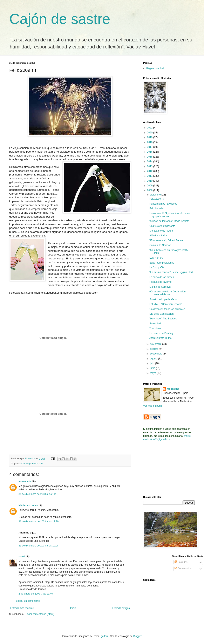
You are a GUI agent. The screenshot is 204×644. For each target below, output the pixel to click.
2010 (150, 181)
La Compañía (157, 267)
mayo (153, 373)
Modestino (173, 389)
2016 (150, 152)
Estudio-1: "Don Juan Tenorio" (166, 304)
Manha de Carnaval (160, 287)
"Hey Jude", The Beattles (163, 319)
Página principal (155, 68)
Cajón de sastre (60, 19)
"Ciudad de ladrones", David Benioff (169, 221)
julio (153, 363)
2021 (150, 128)
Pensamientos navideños (163, 204)
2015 (150, 157)
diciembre (156, 195)
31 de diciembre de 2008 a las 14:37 (39, 494)
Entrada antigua (121, 608)
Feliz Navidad (157, 208)
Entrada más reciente (22, 608)
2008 (150, 190)
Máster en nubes (28, 505)
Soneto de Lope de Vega (163, 299)
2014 (150, 161)
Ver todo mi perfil (152, 406)
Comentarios (183, 569)
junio (153, 368)
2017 (150, 147)
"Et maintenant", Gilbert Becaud (167, 240)
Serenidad (155, 324)
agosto (154, 359)
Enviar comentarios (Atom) (40, 614)
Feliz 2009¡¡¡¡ (157, 199)
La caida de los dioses (162, 277)
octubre (154, 349)
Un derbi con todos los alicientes (167, 309)
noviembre (156, 344)
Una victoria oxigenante (162, 226)
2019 (150, 137)
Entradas (181, 562)
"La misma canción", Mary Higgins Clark (171, 272)
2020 (150, 133)
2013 (150, 166)
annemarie (25, 481)
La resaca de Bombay (161, 333)
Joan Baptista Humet (161, 338)
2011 (150, 176)
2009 (150, 186)
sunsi (22, 557)
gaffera (105, 636)
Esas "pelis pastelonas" (162, 263)
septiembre (157, 354)
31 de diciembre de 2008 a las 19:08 (39, 546)
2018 (150, 142)
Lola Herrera (156, 258)
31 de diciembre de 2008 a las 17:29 (39, 522)
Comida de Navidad (160, 245)
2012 (150, 171)
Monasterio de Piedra (161, 231)
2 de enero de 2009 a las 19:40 (36, 594)
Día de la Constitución (161, 314)
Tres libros (155, 328)
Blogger (138, 636)
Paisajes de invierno (160, 282)
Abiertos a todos (158, 235)
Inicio (73, 608)
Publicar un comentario (27, 601)
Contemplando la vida (32, 464)
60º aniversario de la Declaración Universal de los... (168, 293)
